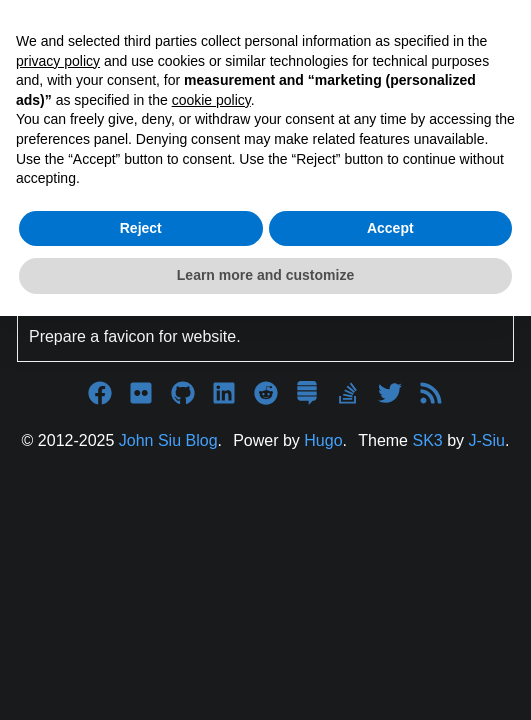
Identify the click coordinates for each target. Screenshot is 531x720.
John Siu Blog (168, 440)
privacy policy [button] (58, 61)
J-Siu (487, 440)
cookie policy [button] (211, 100)
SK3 (427, 440)
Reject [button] (141, 228)
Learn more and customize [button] (265, 275)
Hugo (323, 440)
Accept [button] (390, 228)
